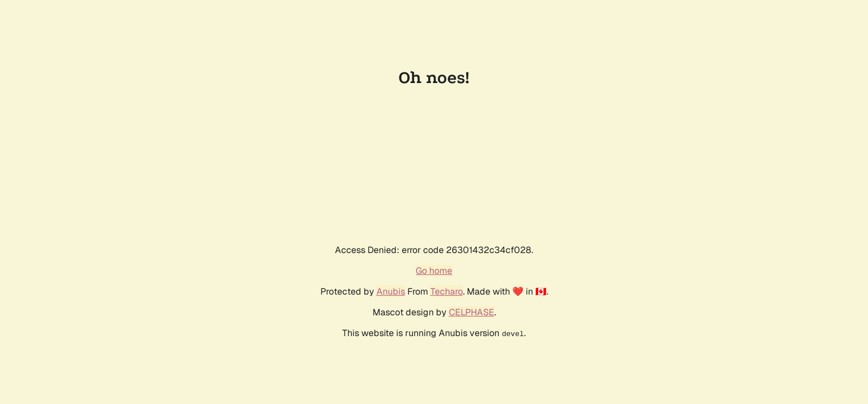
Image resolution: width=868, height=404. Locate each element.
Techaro (447, 291)
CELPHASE (472, 312)
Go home (434, 271)
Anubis (391, 291)
